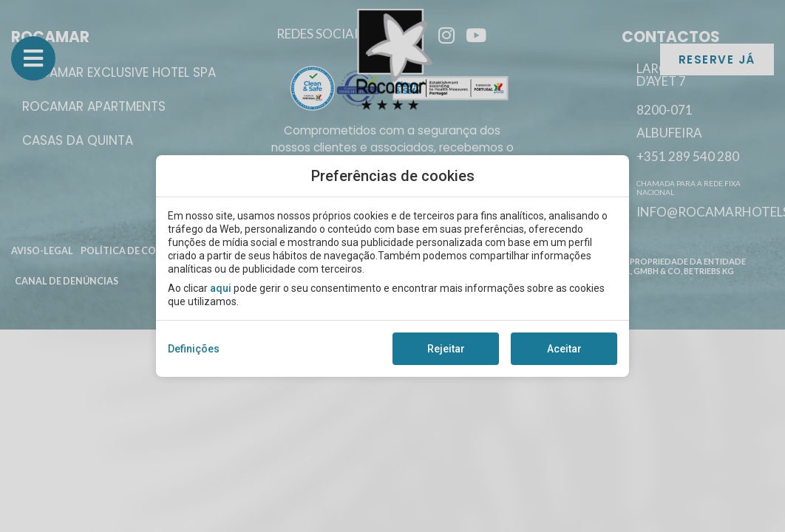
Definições (194, 349)
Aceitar (564, 349)
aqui (221, 288)
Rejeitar (446, 349)
